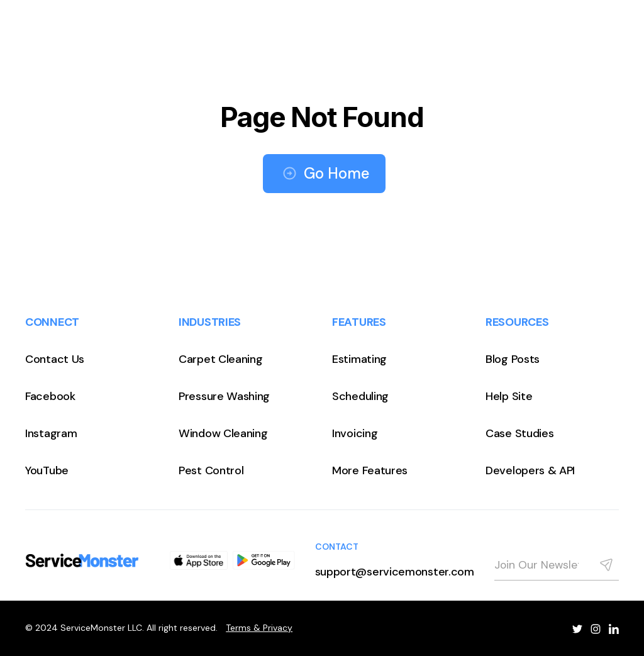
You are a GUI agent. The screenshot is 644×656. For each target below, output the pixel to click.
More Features (370, 470)
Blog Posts (513, 359)
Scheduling (360, 396)
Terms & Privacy (259, 628)
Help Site (509, 396)
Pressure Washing (224, 396)
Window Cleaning (223, 433)
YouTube (47, 470)
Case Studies (519, 433)
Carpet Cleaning (221, 359)
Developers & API (530, 470)
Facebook (50, 396)
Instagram (51, 433)
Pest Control (211, 470)
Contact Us (55, 359)
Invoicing (355, 433)
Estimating (359, 359)
